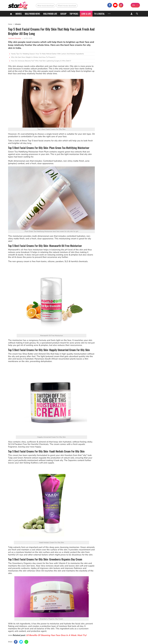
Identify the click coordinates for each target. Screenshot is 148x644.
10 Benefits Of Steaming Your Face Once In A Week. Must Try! (56, 635)
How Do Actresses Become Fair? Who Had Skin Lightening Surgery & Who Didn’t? (41, 61)
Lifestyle (18, 24)
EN (134, 5)
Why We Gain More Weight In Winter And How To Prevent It (33, 57)
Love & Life (86, 14)
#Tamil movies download (67, 6)
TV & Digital (99, 14)
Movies (19, 14)
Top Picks (74, 14)
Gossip (63, 14)
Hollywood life (50, 14)
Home (10, 24)
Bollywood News (32, 14)
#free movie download (46, 6)
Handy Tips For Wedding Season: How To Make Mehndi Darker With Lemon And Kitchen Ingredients (47, 54)
